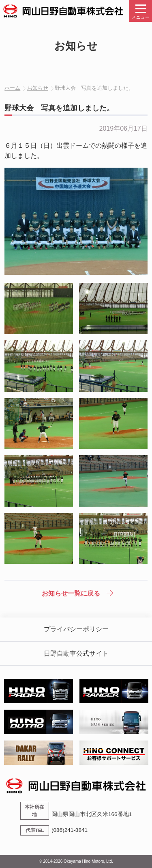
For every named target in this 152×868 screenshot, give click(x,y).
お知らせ (38, 88)
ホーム (12, 88)
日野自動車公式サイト (76, 653)
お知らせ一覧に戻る (71, 593)
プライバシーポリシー (76, 629)
